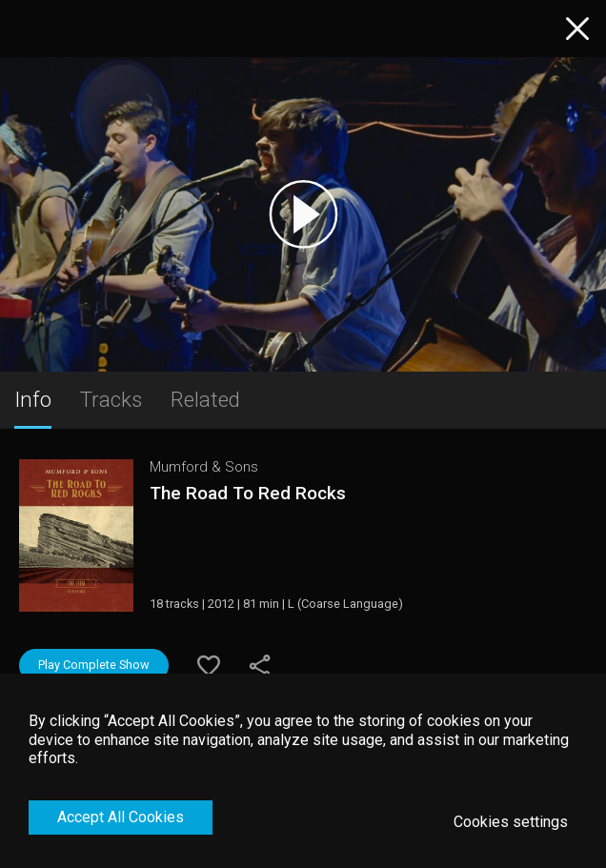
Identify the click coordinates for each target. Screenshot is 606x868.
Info (33, 399)
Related (205, 399)
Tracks (111, 399)
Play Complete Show (94, 665)
